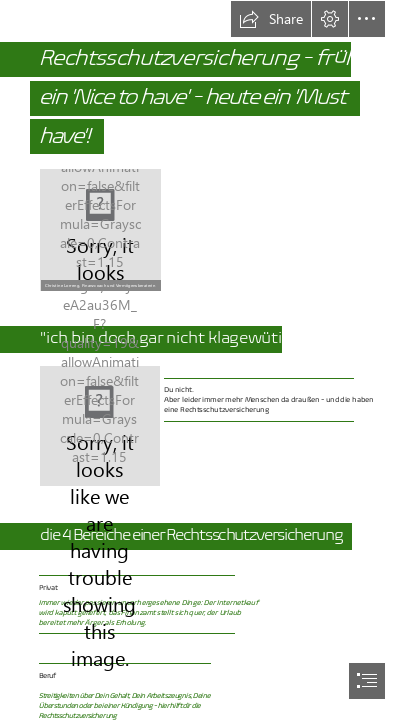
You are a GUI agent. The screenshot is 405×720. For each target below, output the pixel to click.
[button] (271, 19)
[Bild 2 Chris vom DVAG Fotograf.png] (100, 229)
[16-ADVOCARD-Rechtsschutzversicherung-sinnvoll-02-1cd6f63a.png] (100, 426)
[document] (202, 360)
